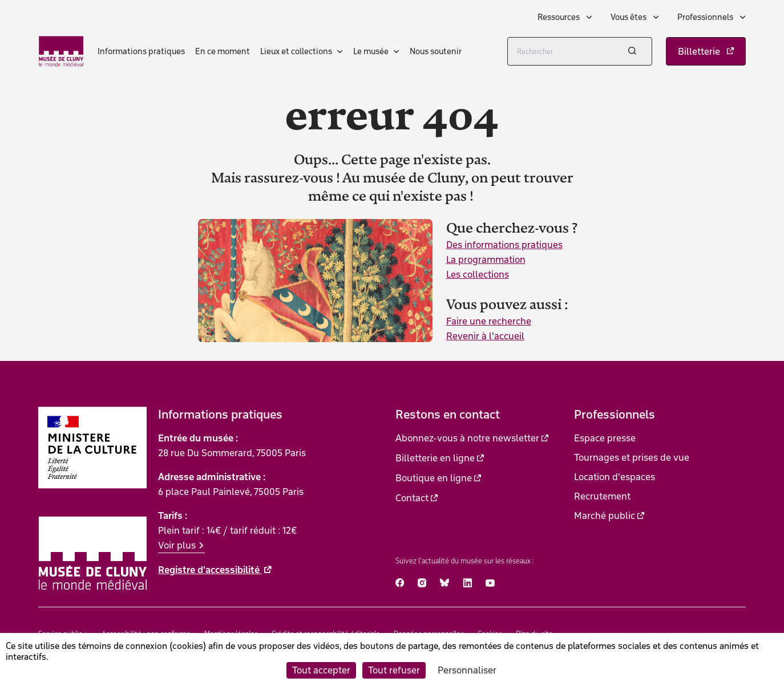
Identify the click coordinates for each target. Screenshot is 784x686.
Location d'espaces (615, 477)
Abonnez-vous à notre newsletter (467, 438)
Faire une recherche (489, 321)
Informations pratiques (141, 51)
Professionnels (706, 17)
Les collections (478, 274)
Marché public (605, 515)
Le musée (371, 51)
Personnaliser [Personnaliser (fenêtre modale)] (467, 670)
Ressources (559, 17)
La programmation (486, 259)
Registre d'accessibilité (210, 570)
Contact (412, 498)
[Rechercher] (580, 51)
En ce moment (223, 51)
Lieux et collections (296, 51)
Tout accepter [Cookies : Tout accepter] (321, 670)
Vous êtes (629, 17)
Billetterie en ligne (435, 458)
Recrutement (602, 496)
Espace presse (605, 438)
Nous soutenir (436, 51)
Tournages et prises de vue (632, 457)
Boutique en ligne (434, 478)
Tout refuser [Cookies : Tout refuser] (394, 670)
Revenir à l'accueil (485, 336)
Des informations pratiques (504, 245)
